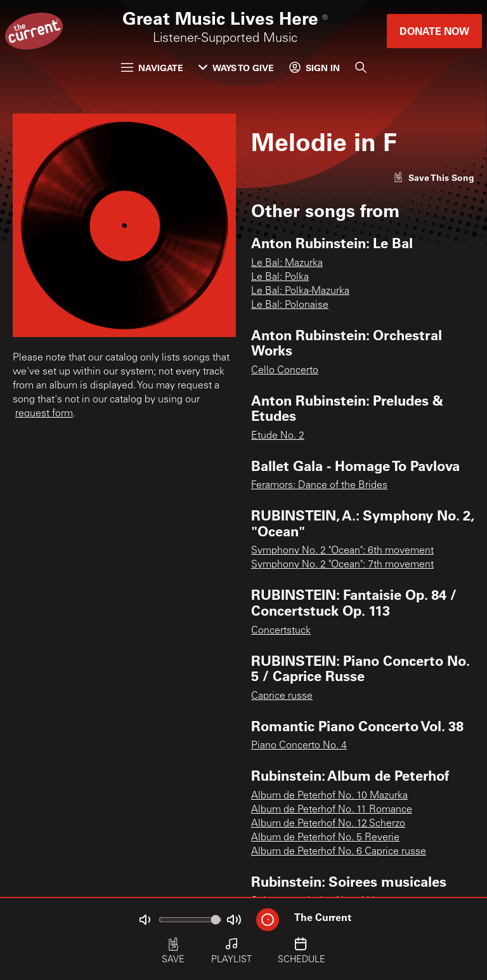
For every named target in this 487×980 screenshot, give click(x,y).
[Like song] (434, 177)
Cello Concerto (285, 371)
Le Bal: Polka (280, 277)
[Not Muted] (145, 920)
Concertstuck (281, 631)
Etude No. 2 (278, 436)
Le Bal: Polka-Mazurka (300, 291)
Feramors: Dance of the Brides (319, 486)
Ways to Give (236, 68)
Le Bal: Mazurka (287, 263)
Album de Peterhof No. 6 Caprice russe (339, 852)
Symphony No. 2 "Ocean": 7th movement (342, 565)
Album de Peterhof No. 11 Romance (332, 810)
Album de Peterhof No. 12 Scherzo (328, 824)
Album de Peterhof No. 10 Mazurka (329, 796)
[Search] (361, 67)
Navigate (152, 68)
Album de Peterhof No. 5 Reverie (325, 838)
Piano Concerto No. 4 (299, 746)
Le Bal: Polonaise (290, 305)
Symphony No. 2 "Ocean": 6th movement (342, 551)
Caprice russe (282, 696)
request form (44, 414)
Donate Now (434, 31)
